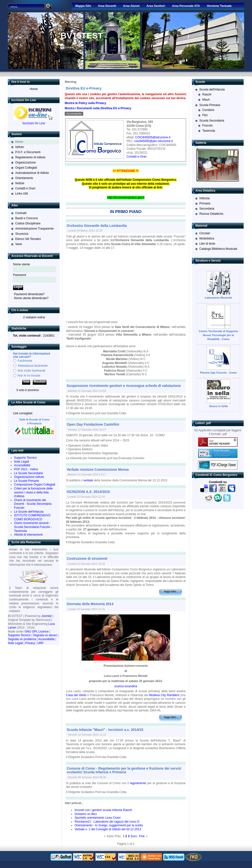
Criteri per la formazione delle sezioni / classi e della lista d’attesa (33, 492)
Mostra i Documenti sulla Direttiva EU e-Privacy (98, 108)
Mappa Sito (83, 6)
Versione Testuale (219, 6)
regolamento (138, 783)
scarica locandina (126, 686)
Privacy (30, 643)
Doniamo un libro (86, 814)
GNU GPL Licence (36, 632)
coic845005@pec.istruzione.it (153, 141)
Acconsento (74, 114)
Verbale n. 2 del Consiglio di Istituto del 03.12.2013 (108, 829)
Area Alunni (131, 6)
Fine (142, 836)
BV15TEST (82, 36)
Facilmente (25, 361)
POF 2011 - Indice (26, 469)
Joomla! (47, 616)
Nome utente (22, 264)
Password (20, 275)
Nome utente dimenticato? (31, 298)
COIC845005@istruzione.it (153, 137)
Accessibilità (22, 465)
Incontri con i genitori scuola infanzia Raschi (103, 810)
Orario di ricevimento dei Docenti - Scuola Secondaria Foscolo (33, 504)
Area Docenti (107, 6)
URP (40, 643)
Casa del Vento (76, 695)
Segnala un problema (22, 639)
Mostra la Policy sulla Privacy (85, 103)
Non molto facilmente (32, 371)
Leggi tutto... (171, 591)
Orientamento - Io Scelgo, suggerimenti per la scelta (109, 825)
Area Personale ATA (186, 6)
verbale (88, 480)
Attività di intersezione (28, 535)
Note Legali (22, 462)
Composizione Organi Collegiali (35, 485)
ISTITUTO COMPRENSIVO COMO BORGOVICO (32, 517)
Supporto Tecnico (25, 458)
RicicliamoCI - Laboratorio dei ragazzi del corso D (107, 822)
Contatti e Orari (136, 157)
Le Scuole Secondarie (28, 473)
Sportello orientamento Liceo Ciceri (98, 818)
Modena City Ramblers (164, 695)
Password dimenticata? (29, 294)
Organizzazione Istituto (29, 477)
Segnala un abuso (45, 635)
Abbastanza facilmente (33, 366)
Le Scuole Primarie (26, 481)
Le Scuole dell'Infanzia (29, 512)
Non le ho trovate (29, 376)
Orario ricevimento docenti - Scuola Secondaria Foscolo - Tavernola (33, 527)
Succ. (134, 836)
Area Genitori (156, 6)
